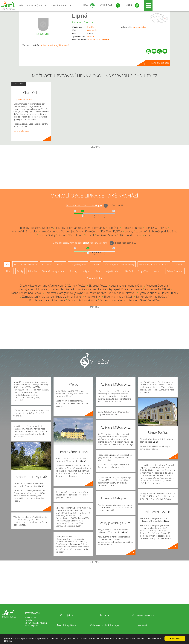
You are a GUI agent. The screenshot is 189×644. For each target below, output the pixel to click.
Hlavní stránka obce (160, 63)
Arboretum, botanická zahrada (154, 264)
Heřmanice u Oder (79, 228)
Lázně (97, 271)
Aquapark (46, 264)
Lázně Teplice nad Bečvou (27, 293)
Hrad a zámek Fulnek (69, 297)
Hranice (91, 36)
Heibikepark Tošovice (73, 289)
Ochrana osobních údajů (104, 625)
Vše (7, 264)
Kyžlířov (60, 45)
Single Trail (143, 271)
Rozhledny (178, 264)
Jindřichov (77, 231)
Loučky (129, 231)
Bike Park (129, 271)
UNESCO (60, 264)
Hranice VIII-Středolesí (25, 231)
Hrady (9, 271)
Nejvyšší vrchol (112, 271)
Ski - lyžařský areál (78, 264)
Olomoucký (92, 30)
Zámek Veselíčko (150, 300)
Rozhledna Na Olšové (157, 289)
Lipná (80, 15)
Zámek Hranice (97, 289)
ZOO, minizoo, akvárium (25, 264)
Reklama (105, 615)
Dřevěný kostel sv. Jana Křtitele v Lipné (43, 286)
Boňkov (25, 228)
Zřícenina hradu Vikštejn (118, 297)
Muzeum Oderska (157, 286)
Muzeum (158, 271)
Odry (52, 235)
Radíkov (101, 235)
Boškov (43, 45)
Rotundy (73, 271)
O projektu (67, 615)
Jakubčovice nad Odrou (55, 231)
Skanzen (95, 264)
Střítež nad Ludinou (131, 235)
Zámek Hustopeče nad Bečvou (118, 300)
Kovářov (51, 45)
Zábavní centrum (175, 271)
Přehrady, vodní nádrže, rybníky (119, 264)
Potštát (91, 27)
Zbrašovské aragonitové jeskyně (64, 293)
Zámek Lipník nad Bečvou (151, 297)
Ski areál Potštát (99, 286)
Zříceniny (32, 271)
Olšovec (62, 235)
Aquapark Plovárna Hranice (125, 289)
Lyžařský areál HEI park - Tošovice (37, 289)
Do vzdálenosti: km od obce (84, 205)
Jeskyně (86, 271)
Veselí (148, 235)
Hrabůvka (113, 228)
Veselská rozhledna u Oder (127, 286)
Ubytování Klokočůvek (23, 99)
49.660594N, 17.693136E (98, 40)
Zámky (20, 271)
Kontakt (142, 625)
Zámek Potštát (77, 286)
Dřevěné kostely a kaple (53, 271)
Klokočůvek (92, 231)
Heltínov (60, 228)
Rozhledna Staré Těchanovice (47, 300)
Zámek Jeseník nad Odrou (38, 297)
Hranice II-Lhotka (132, 228)
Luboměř (141, 231)
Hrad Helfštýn (93, 297)
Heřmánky (99, 228)
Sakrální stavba (94, 278)
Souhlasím (175, 638)
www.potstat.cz (139, 27)
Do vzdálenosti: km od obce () (80, 243)
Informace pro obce (142, 615)
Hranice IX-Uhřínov (156, 228)
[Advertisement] (94, 168)
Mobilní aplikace (67, 625)
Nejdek (43, 235)
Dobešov (47, 228)
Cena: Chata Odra (21, 131)
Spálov (112, 235)
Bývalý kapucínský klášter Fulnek (158, 293)
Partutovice (76, 235)
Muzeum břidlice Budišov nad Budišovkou (111, 293)
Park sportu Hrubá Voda (82, 300)
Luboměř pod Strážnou (163, 231)
